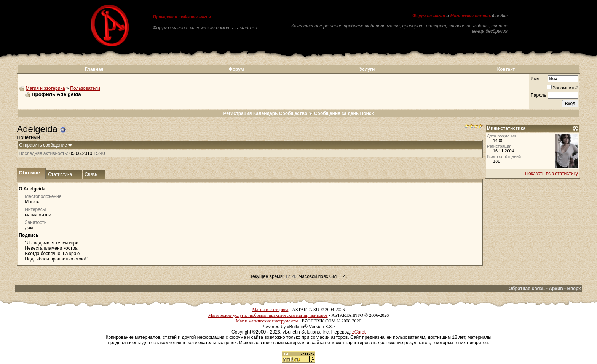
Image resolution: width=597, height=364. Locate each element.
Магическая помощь (470, 16)
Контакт (506, 69)
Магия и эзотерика (45, 88)
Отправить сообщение (43, 145)
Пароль (538, 95)
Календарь (266, 113)
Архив (556, 289)
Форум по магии (429, 16)
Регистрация (237, 113)
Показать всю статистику (551, 174)
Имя (535, 79)
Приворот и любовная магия (182, 17)
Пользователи (85, 88)
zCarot (359, 332)
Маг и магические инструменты (267, 321)
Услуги (367, 69)
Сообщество (296, 113)
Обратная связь (527, 289)
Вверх (574, 289)
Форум (236, 69)
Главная (94, 69)
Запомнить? (563, 88)
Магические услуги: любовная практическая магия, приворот (268, 315)
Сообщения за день (336, 113)
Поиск (367, 113)
